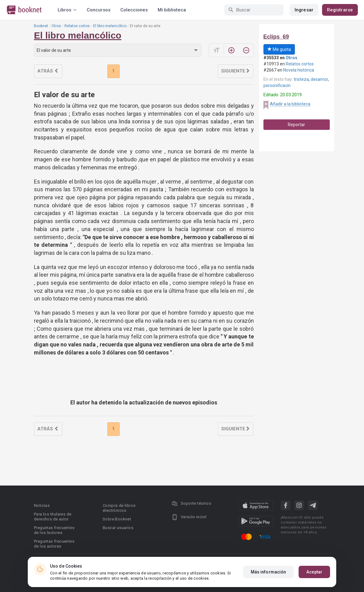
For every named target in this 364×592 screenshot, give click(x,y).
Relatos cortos (77, 26)
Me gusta (279, 49)
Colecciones (134, 10)
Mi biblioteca (172, 10)
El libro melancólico (110, 26)
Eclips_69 (276, 37)
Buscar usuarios (118, 528)
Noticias (42, 505)
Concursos (99, 10)
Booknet (41, 26)
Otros (56, 26)
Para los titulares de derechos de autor (53, 517)
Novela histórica (299, 70)
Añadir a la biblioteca (290, 104)
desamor (319, 79)
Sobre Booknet (117, 519)
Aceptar (314, 572)
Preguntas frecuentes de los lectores (54, 530)
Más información (269, 572)
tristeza (301, 79)
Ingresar (304, 10)
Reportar (296, 125)
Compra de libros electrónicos (119, 508)
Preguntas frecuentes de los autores (54, 544)
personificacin (277, 85)
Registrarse (340, 10)
